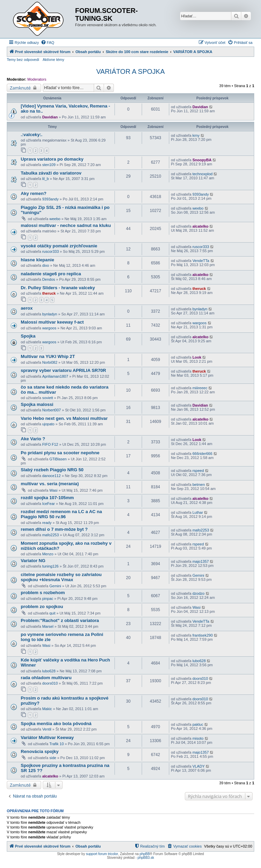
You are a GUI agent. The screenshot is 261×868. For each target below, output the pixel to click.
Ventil (47, 729)
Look (197, 357)
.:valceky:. (32, 135)
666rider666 (202, 454)
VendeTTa (201, 261)
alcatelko (200, 226)
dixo (46, 265)
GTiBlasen (58, 459)
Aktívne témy (53, 60)
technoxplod (202, 174)
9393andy (50, 199)
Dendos (49, 279)
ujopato (48, 424)
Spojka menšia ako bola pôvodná (56, 724)
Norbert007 (51, 410)
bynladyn (50, 314)
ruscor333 (50, 251)
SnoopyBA (202, 160)
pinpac (48, 599)
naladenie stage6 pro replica (51, 274)
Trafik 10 (56, 744)
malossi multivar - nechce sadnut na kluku (66, 225)
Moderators (37, 79)
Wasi (53, 490)
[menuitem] (48, 43)
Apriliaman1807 (55, 376)
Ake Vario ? (33, 439)
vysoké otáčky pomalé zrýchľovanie (59, 246)
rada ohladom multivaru (46, 678)
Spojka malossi (37, 404)
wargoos (49, 328)
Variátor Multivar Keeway (47, 738)
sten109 (49, 165)
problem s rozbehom (43, 593)
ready (47, 523)
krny (196, 135)
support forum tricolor (102, 854)
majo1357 (201, 561)
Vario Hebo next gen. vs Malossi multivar (64, 418)
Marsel (48, 626)
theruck (49, 293)
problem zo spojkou (42, 607)
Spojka (28, 336)
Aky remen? (34, 193)
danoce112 (51, 476)
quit (52, 613)
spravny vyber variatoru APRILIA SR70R (63, 370)
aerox (27, 308)
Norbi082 (50, 362)
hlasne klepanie (37, 260)
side (53, 758)
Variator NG (33, 561)
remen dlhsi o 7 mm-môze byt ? (54, 529)
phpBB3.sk (146, 858)
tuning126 (50, 566)
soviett (48, 398)
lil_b (46, 179)
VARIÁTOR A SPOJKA (130, 71)
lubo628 (49, 671)
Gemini (55, 586)
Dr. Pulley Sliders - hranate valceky (58, 288)
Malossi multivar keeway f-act (52, 322)
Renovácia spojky (40, 751)
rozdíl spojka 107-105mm (47, 498)
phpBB (145, 854)
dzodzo (198, 593)
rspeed (198, 471)
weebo (55, 219)
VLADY (198, 766)
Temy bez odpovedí (23, 60)
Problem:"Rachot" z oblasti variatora (60, 620)
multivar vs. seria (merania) (50, 484)
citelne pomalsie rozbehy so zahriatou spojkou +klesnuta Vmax (61, 577)
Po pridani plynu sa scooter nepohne (60, 453)
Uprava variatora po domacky (52, 159)
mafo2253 (50, 535)
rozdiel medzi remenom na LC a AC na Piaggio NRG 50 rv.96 (61, 514)
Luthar (198, 512)
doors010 (50, 683)
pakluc (198, 724)
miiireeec (200, 388)
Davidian (50, 117)
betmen (199, 485)
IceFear (48, 504)
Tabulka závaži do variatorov (51, 173)
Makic (47, 709)
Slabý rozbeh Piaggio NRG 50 (52, 470)
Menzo (48, 554)
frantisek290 (203, 635)
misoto (198, 738)
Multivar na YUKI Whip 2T (48, 356)
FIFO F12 (50, 444)
